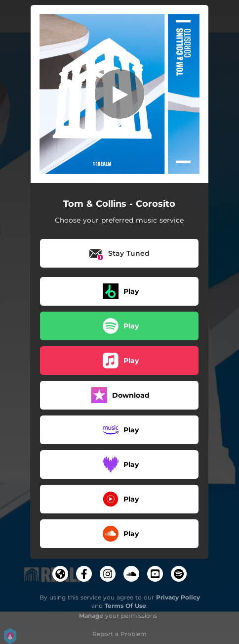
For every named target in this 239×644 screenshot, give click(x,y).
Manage (91, 616)
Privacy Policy (178, 597)
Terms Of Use (125, 606)
